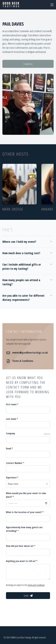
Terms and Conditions (36, 585)
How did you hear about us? (21, 546)
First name (12, 404)
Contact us (28, 64)
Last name (12, 419)
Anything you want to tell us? (22, 561)
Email (9, 448)
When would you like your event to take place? (26, 495)
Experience (12, 478)
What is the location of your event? (25, 512)
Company (10, 433)
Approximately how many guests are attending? (24, 529)
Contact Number (15, 463)
